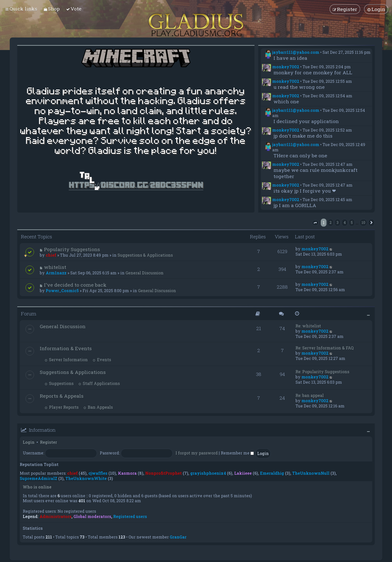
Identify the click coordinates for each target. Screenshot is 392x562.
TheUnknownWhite (86, 478)
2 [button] (330, 222)
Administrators (55, 516)
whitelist (55, 267)
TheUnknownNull (311, 473)
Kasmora (127, 473)
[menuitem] (52, 9)
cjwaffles (98, 473)
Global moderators (92, 516)
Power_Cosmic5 (62, 291)
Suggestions (59, 383)
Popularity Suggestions (72, 249)
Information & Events (66, 348)
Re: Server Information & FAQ (324, 348)
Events (102, 360)
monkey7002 (286, 67)
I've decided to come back (75, 285)
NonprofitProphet (163, 473)
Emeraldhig (272, 473)
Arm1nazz (56, 273)
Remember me (237, 453)
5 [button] (352, 222)
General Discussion (144, 273)
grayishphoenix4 (208, 473)
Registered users (130, 516)
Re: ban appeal (310, 395)
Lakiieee (243, 473)
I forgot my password (197, 453)
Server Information (66, 360)
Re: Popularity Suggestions (322, 372)
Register (48, 442)
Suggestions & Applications (145, 255)
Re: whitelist (308, 326)
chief (51, 255)
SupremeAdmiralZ (38, 478)
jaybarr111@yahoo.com (296, 52)
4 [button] (345, 222)
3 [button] (337, 222)
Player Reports (62, 407)
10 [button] (363, 222)
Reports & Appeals (62, 396)
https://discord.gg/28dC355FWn (136, 185)
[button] (315, 223)
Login (29, 442)
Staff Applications (99, 383)
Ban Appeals (98, 407)
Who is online (37, 487)
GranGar (178, 537)
